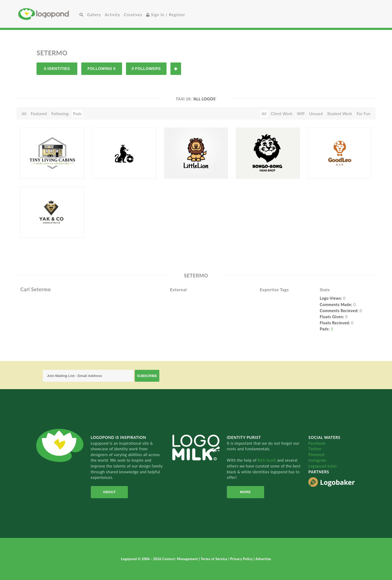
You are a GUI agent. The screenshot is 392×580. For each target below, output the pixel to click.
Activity (112, 15)
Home (48, 14)
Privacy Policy (242, 559)
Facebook (317, 443)
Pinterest (317, 455)
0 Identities (57, 69)
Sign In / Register (166, 15)
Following (60, 114)
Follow (176, 69)
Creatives (133, 15)
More (245, 492)
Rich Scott (267, 460)
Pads (77, 114)
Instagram (317, 460)
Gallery (94, 15)
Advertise (263, 559)
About (109, 492)
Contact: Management (181, 559)
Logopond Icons (323, 466)
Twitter (315, 449)
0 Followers (146, 69)
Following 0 (102, 69)
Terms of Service (214, 559)
